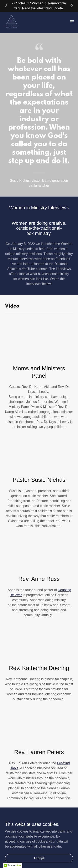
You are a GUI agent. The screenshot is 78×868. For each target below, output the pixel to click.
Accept (39, 858)
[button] (72, 22)
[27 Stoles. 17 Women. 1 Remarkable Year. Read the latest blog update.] (39, 6)
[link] (12, 22)
